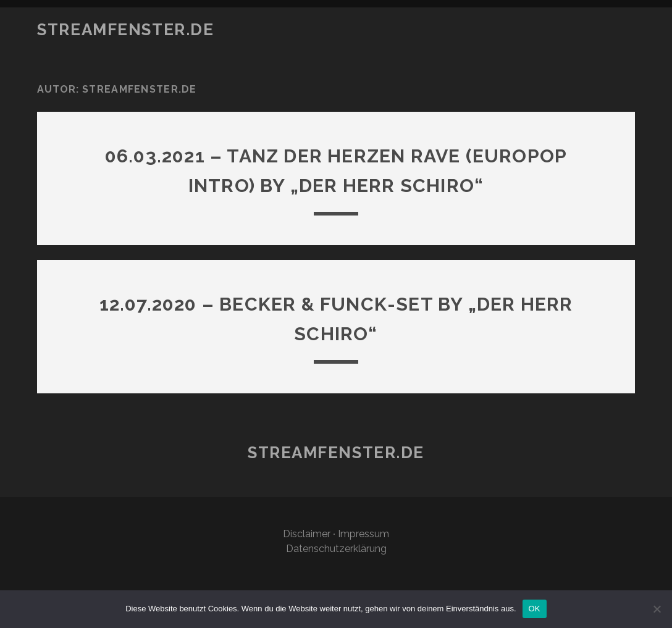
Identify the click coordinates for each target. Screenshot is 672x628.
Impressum (363, 534)
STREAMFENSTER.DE (125, 30)
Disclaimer (307, 534)
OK (535, 609)
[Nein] (657, 609)
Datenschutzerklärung (336, 549)
